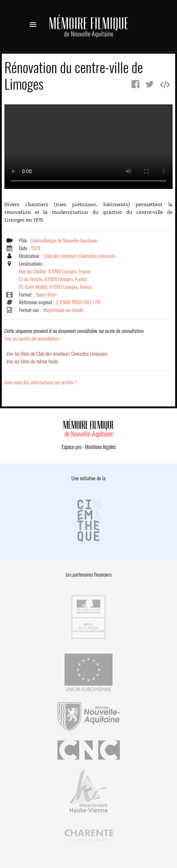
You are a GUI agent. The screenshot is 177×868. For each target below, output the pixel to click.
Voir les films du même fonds (32, 361)
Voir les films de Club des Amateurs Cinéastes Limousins (57, 354)
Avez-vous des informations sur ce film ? (41, 382)
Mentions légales (100, 447)
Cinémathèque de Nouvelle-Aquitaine (64, 241)
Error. (88, 147)
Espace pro (71, 447)
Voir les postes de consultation (74, 335)
